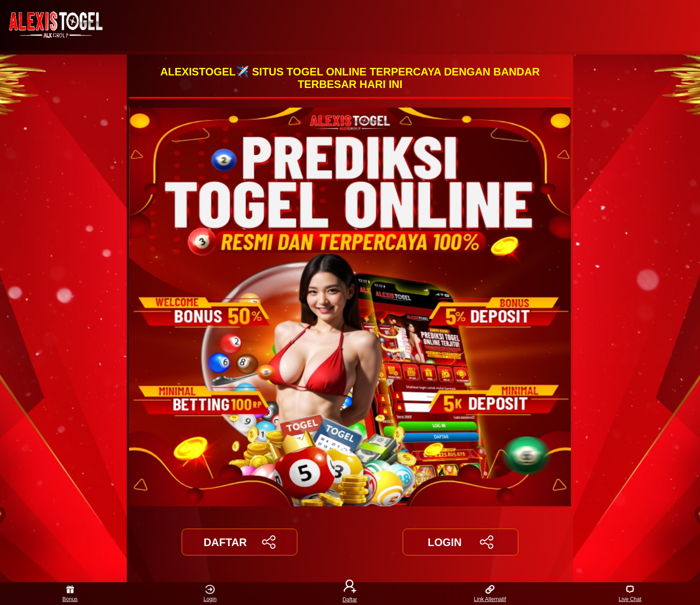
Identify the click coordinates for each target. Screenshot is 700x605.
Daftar (350, 594)
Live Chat (630, 594)
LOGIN (460, 542)
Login (210, 594)
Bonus (70, 594)
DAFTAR (240, 542)
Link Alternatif (490, 594)
